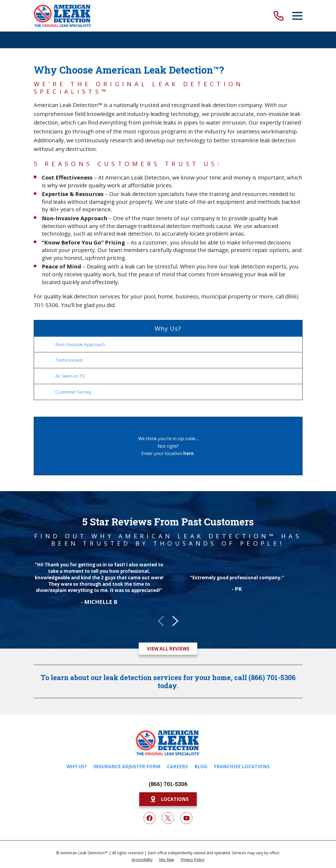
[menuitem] (168, 345)
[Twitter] (168, 818)
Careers (177, 767)
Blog (201, 767)
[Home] (63, 16)
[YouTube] (186, 818)
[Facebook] (150, 818)
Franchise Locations (242, 767)
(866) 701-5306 (168, 784)
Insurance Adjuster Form (127, 767)
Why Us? (77, 767)
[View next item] (175, 621)
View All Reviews (168, 649)
